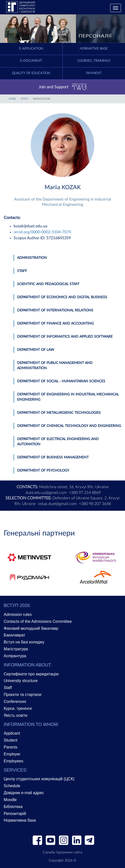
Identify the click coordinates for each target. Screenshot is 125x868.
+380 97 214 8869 (85, 493)
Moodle (10, 800)
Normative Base (94, 49)
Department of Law (36, 350)
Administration (32, 258)
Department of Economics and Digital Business (62, 297)
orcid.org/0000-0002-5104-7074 (42, 232)
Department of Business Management (53, 457)
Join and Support (63, 87)
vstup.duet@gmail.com (57, 504)
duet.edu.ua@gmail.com (46, 493)
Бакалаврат (14, 635)
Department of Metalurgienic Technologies (59, 413)
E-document (31, 61)
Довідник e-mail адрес (24, 793)
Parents (11, 747)
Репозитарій (15, 814)
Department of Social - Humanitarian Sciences (61, 381)
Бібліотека (13, 807)
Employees (13, 761)
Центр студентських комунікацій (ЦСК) (39, 779)
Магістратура (16, 649)
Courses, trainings (94, 61)
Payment (94, 73)
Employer (12, 754)
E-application (31, 49)
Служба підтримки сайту (62, 852)
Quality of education (31, 73)
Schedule (12, 786)
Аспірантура (15, 656)
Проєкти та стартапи (23, 695)
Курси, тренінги (18, 708)
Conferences (15, 702)
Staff (25, 99)
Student (11, 740)
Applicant (12, 733)
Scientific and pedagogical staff (48, 284)
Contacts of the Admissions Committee (38, 621)
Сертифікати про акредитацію (31, 674)
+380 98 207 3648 (95, 504)
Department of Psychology (43, 471)
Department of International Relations (55, 310)
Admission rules (18, 614)
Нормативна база (20, 820)
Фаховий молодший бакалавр (31, 628)
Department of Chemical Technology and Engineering (69, 426)
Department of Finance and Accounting (55, 324)
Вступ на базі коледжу (24, 642)
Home (12, 99)
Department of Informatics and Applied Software (65, 337)
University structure (21, 681)
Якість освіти (15, 715)
